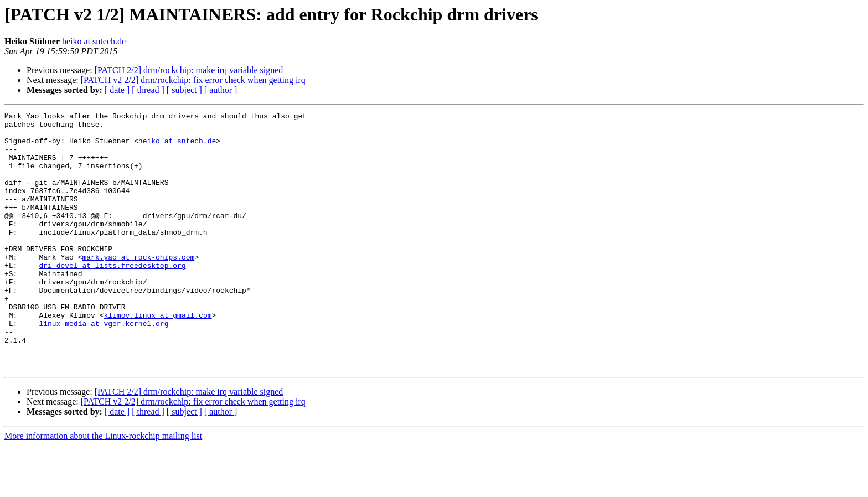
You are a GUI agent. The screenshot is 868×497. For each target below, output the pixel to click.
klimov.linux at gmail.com (157, 356)
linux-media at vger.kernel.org (104, 366)
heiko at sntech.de (94, 41)
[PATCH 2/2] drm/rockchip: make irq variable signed (189, 70)
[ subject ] (184, 90)
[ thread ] (148, 90)
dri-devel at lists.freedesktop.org (112, 297)
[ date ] (117, 90)
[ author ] (221, 90)
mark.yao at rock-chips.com (138, 287)
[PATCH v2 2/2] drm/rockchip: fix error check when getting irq (193, 80)
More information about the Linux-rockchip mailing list (103, 487)
